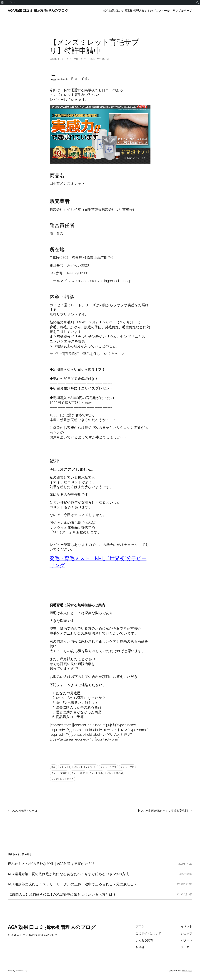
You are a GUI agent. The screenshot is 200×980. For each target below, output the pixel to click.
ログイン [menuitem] (11, 2)
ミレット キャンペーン (85, 767)
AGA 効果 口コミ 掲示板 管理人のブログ (38, 10)
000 (54, 767)
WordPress (187, 971)
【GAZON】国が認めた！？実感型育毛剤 (162, 811)
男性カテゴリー (81, 59)
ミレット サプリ (108, 767)
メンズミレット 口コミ (62, 779)
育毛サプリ (96, 59)
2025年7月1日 (186, 874)
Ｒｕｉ (60, 59)
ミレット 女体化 (59, 773)
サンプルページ (182, 10)
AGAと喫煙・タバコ (25, 811)
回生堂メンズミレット (67, 183)
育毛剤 (105, 59)
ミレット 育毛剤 (115, 773)
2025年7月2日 (185, 864)
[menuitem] (3, 2)
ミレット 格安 (78, 773)
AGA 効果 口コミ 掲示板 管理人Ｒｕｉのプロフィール (136, 10)
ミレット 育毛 (96, 773)
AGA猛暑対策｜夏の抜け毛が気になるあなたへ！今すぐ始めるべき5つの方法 (68, 874)
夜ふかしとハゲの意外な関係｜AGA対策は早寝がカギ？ (51, 864)
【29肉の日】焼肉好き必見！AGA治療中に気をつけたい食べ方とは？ (62, 894)
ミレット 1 (65, 767)
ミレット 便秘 (127, 767)
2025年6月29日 (184, 884)
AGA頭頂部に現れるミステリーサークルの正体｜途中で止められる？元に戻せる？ (72, 884)
